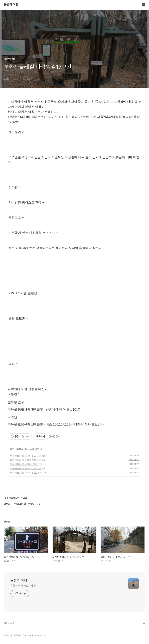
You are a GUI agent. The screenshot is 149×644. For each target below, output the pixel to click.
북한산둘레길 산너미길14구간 (26, 469)
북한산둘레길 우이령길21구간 (26, 456)
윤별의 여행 (11, 5)
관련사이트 (9, 623)
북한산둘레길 (16, 449)
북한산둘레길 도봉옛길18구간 (26, 460)
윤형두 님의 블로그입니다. (24, 586)
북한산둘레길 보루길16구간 (24, 464)
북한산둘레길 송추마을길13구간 (27, 473)
